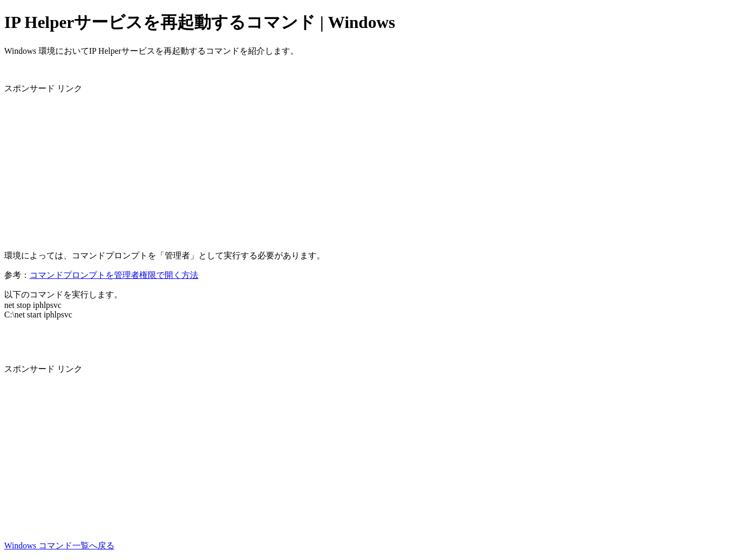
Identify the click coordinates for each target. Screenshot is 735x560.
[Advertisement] (321, 168)
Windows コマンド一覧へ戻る (59, 545)
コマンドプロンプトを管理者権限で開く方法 (114, 275)
